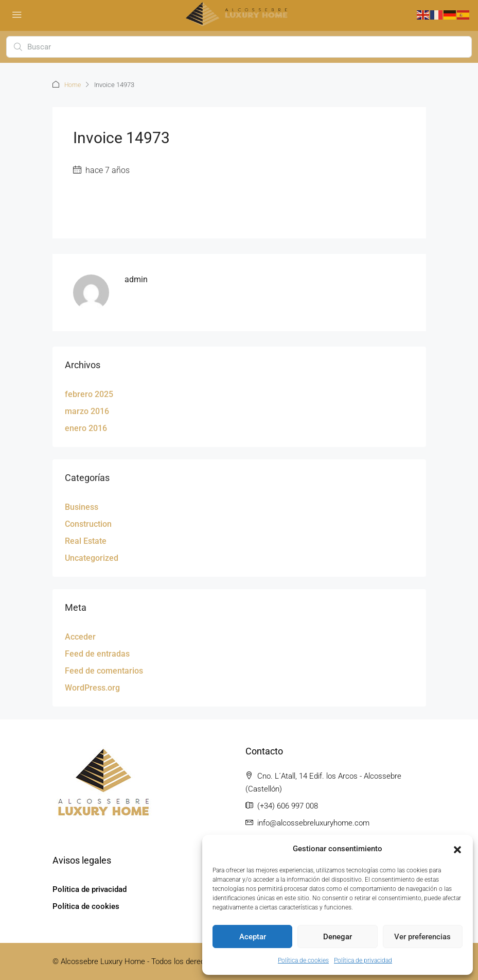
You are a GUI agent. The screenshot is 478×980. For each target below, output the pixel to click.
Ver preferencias (422, 937)
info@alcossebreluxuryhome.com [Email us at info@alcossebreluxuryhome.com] (313, 822)
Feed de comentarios (104, 670)
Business (82, 506)
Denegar (338, 937)
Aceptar (253, 937)
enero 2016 (86, 428)
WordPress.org (92, 687)
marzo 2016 (87, 411)
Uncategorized (92, 557)
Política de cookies (303, 960)
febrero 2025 (89, 394)
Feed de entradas (97, 653)
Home (73, 85)
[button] (457, 849)
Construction (88, 523)
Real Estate (86, 540)
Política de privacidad (363, 960)
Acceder (80, 636)
